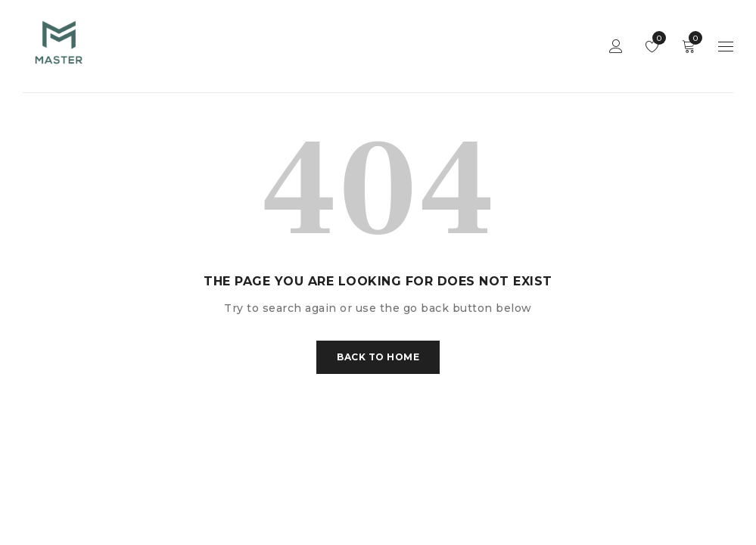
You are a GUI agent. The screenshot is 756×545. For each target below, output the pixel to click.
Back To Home (378, 357)
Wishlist (656, 38)
